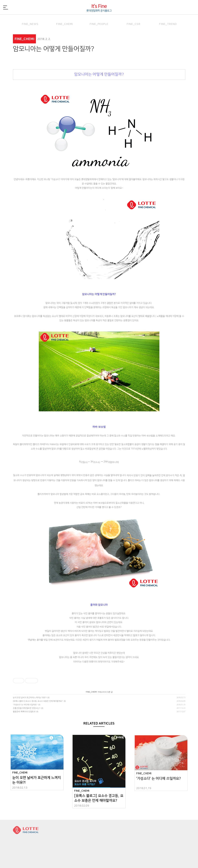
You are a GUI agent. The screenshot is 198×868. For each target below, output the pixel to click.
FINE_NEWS (30, 20)
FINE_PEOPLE (99, 20)
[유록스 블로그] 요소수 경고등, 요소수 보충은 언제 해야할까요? (38, 701)
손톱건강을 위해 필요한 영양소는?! (27, 708)
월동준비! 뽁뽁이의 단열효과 (24, 712)
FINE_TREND (168, 20)
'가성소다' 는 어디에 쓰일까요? (25, 705)
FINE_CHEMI (65, 20)
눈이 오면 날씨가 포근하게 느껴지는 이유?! (30, 698)
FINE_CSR (134, 20)
